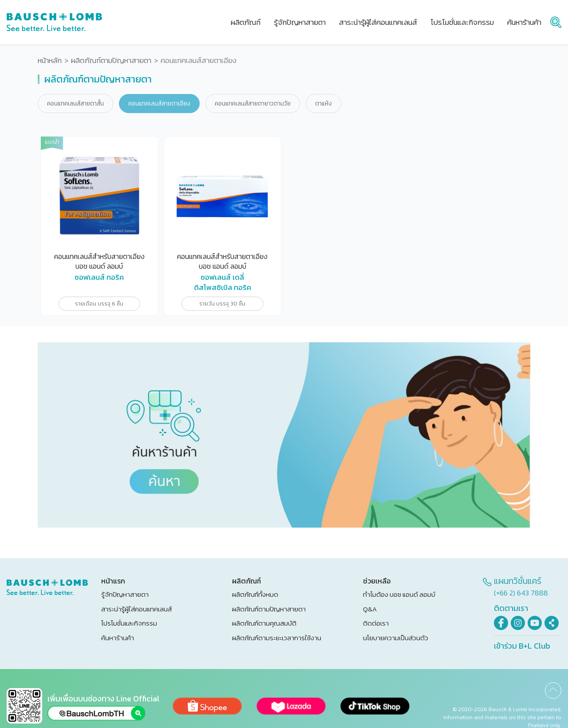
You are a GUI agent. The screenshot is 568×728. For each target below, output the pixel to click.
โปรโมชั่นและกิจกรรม (129, 623)
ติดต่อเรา (376, 623)
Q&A (370, 609)
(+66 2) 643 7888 (521, 593)
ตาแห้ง (323, 104)
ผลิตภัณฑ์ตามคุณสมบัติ (264, 623)
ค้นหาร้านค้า (118, 638)
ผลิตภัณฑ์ (246, 22)
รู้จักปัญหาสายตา (125, 594)
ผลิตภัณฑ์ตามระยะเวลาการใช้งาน (277, 638)
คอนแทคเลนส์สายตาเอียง (159, 104)
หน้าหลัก (50, 61)
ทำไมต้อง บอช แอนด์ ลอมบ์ (399, 594)
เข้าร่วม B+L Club (522, 646)
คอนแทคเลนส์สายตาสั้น (75, 104)
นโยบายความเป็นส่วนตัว (396, 638)
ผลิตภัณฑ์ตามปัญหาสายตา (111, 61)
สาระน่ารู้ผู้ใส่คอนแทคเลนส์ (136, 609)
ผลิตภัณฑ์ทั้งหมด (255, 594)
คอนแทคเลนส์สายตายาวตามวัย (253, 104)
